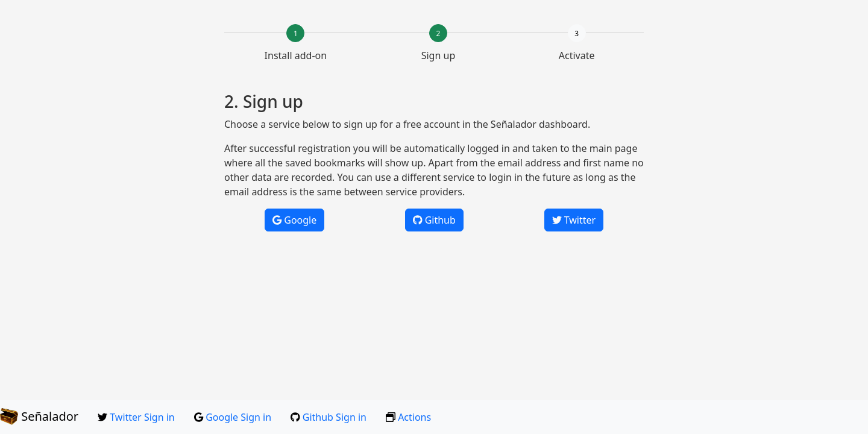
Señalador (39, 417)
